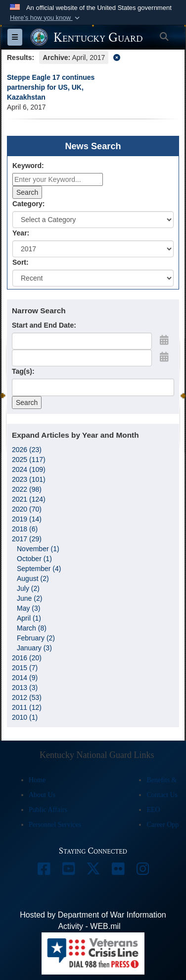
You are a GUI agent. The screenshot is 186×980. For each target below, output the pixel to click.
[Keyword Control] (58, 179)
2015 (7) (25, 668)
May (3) (28, 608)
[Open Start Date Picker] (164, 340)
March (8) (32, 628)
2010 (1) (25, 717)
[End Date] (82, 358)
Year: (21, 233)
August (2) (33, 578)
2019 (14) (27, 519)
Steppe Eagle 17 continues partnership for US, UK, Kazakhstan (51, 87)
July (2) (28, 588)
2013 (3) (25, 688)
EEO (153, 810)
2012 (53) (27, 697)
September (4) (39, 569)
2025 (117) (29, 460)
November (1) (38, 549)
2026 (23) (27, 450)
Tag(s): (23, 371)
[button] (46, 18)
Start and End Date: (44, 325)
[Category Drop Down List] (93, 220)
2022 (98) (27, 489)
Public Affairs (48, 810)
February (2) (36, 638)
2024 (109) (29, 469)
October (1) (34, 559)
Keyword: (28, 166)
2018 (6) (25, 529)
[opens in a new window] (44, 871)
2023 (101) (29, 479)
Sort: (21, 262)
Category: (28, 204)
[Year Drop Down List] (93, 249)
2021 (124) (29, 499)
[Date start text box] (82, 341)
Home (37, 780)
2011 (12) (27, 707)
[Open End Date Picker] (164, 357)
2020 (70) (27, 509)
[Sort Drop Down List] (93, 278)
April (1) (29, 618)
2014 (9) (25, 678)
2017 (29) (27, 539)
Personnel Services (55, 825)
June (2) (29, 598)
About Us (42, 795)
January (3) (34, 648)
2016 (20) (27, 658)
